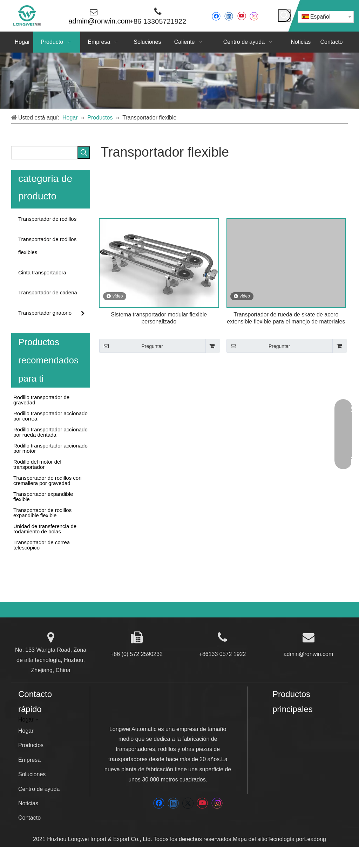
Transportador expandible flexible (43, 496)
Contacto (29, 818)
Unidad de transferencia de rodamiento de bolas (45, 528)
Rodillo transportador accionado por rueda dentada (50, 432)
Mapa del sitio (250, 839)
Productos (31, 745)
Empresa (29, 760)
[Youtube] (241, 16)
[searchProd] (44, 153)
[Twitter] (188, 803)
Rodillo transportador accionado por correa (50, 416)
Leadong (315, 839)
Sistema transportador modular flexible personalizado (159, 318)
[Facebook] (216, 16)
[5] (179, 81)
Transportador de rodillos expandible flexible (42, 512)
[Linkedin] (229, 16)
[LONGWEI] (162, 710)
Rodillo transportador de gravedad (41, 399)
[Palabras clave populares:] (284, 15)
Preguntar (131, 346)
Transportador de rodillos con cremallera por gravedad (48, 480)
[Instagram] (254, 16)
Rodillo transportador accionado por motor (50, 448)
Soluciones (32, 774)
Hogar (26, 731)
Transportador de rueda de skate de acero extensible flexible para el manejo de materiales (286, 318)
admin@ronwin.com (309, 654)
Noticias (28, 803)
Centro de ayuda (39, 789)
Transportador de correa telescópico (42, 545)
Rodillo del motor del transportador (37, 464)
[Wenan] (284, 767)
